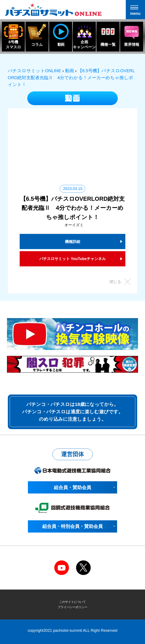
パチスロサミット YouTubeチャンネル (73, 259)
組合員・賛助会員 (72, 487)
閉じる (115, 282)
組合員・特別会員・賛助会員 (72, 526)
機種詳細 (72, 242)
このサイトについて (72, 602)
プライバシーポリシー (72, 607)
